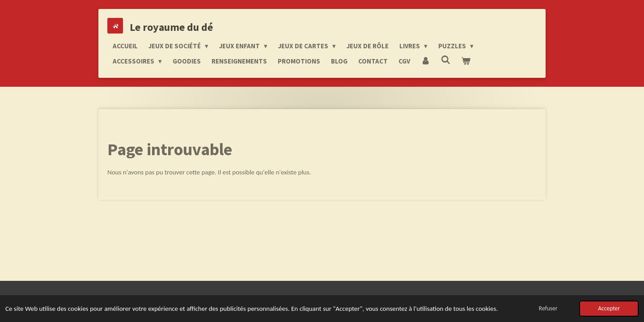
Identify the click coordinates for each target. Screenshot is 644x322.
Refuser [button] (548, 308)
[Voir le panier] (466, 61)
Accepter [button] (609, 308)
